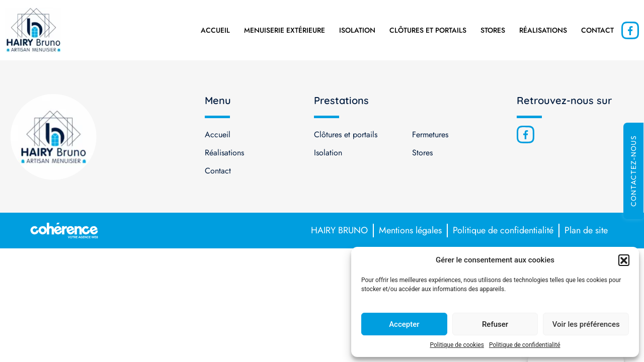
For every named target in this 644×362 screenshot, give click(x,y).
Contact (597, 30)
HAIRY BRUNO (339, 230)
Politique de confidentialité (525, 345)
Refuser (495, 324)
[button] (624, 260)
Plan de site (586, 230)
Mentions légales (410, 230)
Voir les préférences (586, 324)
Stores (493, 30)
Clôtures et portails (428, 30)
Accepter (404, 324)
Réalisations (543, 30)
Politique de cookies (457, 345)
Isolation (357, 30)
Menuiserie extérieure (285, 30)
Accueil (215, 30)
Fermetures (430, 134)
